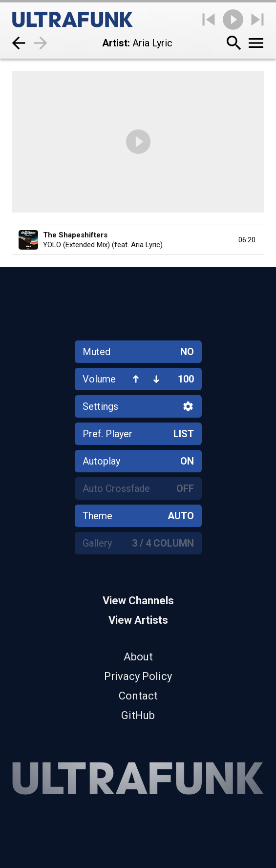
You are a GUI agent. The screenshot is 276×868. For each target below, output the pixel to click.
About (138, 657)
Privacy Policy (138, 676)
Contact (138, 696)
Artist (115, 43)
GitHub (138, 715)
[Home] (73, 20)
